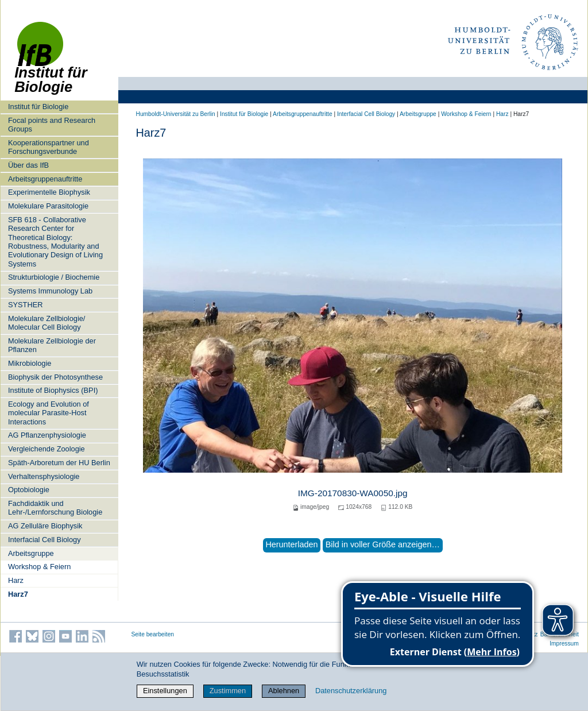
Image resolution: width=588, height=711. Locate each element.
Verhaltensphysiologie (44, 476)
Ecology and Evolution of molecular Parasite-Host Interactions (49, 413)
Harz (16, 580)
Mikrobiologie (30, 363)
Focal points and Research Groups (52, 125)
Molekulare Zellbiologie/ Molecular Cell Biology (47, 323)
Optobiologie (29, 490)
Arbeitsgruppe (31, 553)
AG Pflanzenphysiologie (47, 435)
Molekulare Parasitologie (48, 206)
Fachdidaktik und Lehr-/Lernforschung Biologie (55, 508)
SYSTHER (25, 305)
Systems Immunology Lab (50, 291)
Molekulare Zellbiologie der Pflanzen (52, 345)
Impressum (564, 644)
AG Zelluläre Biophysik (45, 526)
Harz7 (18, 594)
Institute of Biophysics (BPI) (53, 390)
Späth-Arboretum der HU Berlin (59, 463)
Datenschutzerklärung (351, 691)
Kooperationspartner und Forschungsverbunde (49, 147)
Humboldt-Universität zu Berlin (176, 114)
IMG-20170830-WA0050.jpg (353, 493)
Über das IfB (28, 165)
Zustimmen (228, 691)
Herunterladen (291, 544)
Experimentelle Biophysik (49, 192)
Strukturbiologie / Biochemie (54, 277)
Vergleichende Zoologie (47, 449)
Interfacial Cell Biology (45, 540)
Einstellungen (165, 691)
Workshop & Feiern (39, 567)
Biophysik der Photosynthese (55, 377)
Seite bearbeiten (153, 634)
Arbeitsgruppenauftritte (45, 179)
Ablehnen (284, 691)
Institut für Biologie (38, 107)
